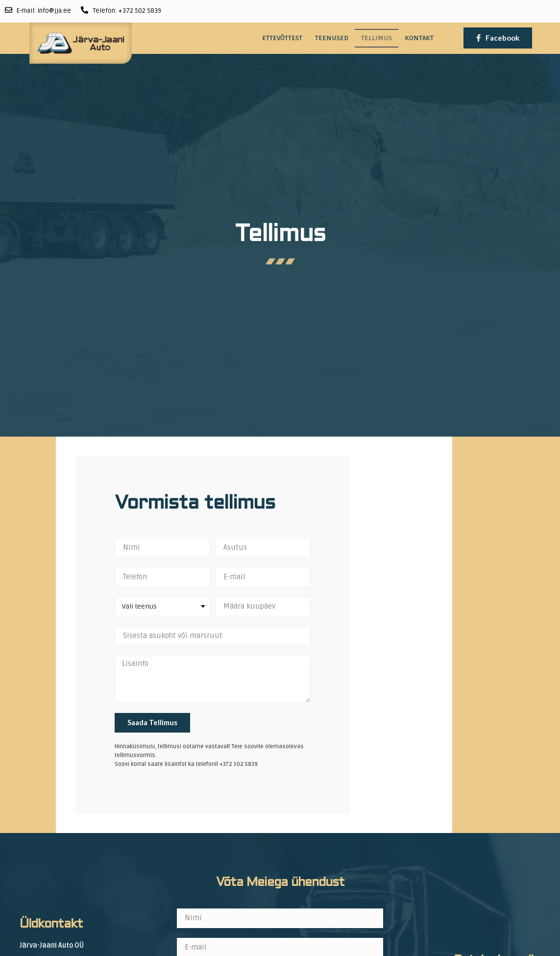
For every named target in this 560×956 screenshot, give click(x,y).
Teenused (332, 38)
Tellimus (377, 38)
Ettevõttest (282, 38)
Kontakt (419, 38)
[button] (498, 38)
